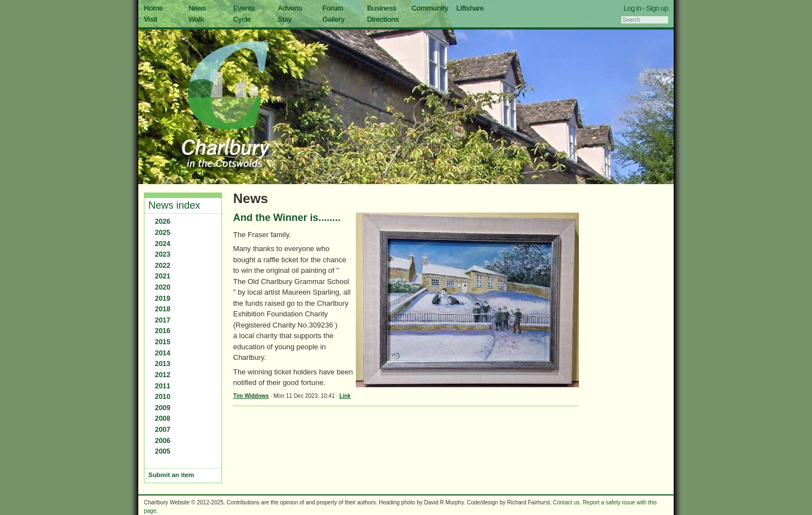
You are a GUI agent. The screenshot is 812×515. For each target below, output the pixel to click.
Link (345, 396)
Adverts (290, 8)
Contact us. (567, 502)
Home (153, 8)
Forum (333, 8)
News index (174, 205)
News (197, 8)
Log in (632, 8)
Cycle (242, 19)
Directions (383, 19)
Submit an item (171, 475)
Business (382, 8)
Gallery (333, 19)
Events (244, 8)
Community (430, 8)
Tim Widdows (251, 396)
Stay (285, 19)
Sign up (657, 8)
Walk (196, 19)
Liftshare (470, 8)
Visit (151, 19)
